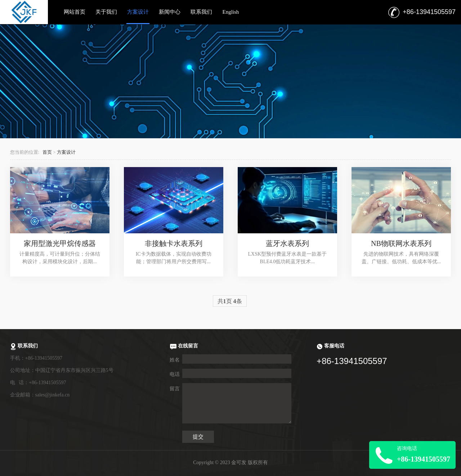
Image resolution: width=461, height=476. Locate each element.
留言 (175, 389)
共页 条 (230, 301)
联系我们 (201, 12)
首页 (47, 152)
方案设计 (138, 12)
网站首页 (75, 12)
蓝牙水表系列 (287, 243)
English (230, 12)
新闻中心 (170, 12)
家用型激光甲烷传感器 (60, 243)
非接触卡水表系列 (174, 243)
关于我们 (106, 12)
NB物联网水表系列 (401, 243)
